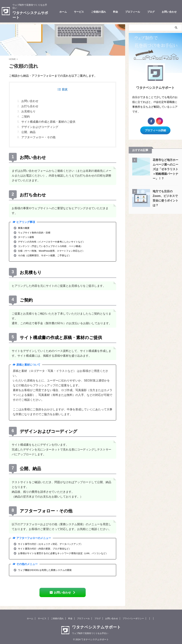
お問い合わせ (169, 12)
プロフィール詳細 (155, 129)
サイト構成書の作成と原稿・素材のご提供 (48, 122)
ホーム (63, 12)
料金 (116, 12)
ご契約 (26, 117)
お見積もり (28, 111)
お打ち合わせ (30, 106)
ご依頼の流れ (98, 12)
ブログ (151, 12)
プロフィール (133, 12)
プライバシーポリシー (133, 618)
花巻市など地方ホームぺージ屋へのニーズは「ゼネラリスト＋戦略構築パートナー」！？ (165, 168)
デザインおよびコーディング (40, 127)
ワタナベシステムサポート (96, 626)
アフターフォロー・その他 (38, 137)
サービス (79, 12)
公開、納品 (28, 132)
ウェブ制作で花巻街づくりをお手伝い (90, 633)
